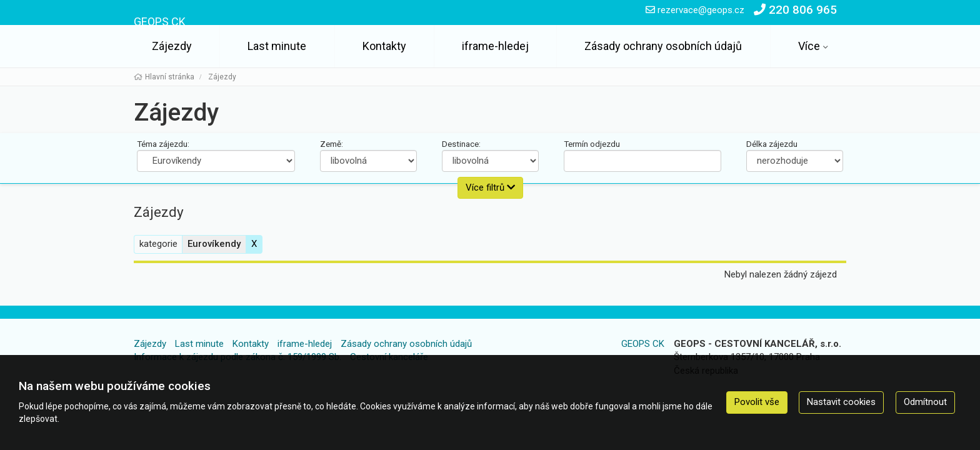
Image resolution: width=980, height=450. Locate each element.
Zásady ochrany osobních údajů (663, 46)
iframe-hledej (495, 46)
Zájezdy (172, 46)
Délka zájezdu (772, 144)
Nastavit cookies (841, 402)
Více (809, 46)
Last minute (277, 46)
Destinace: (461, 144)
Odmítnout (925, 402)
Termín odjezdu (592, 144)
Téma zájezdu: (163, 144)
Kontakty (384, 46)
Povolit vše (757, 402)
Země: (332, 144)
